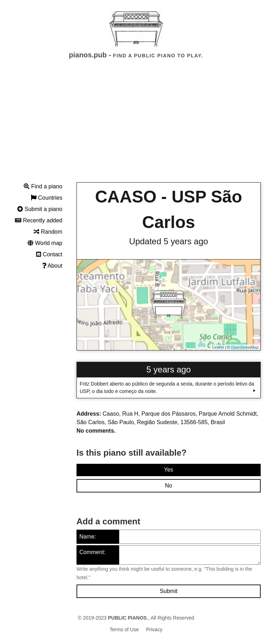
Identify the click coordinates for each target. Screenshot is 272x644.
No (169, 486)
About (52, 266)
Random (48, 232)
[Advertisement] (136, 127)
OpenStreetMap (245, 347)
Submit (169, 591)
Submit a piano (40, 209)
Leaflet (218, 347)
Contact (49, 254)
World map (45, 243)
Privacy (154, 629)
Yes (169, 470)
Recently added (39, 220)
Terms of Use (124, 629)
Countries (47, 198)
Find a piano (43, 186)
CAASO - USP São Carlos (168, 209)
